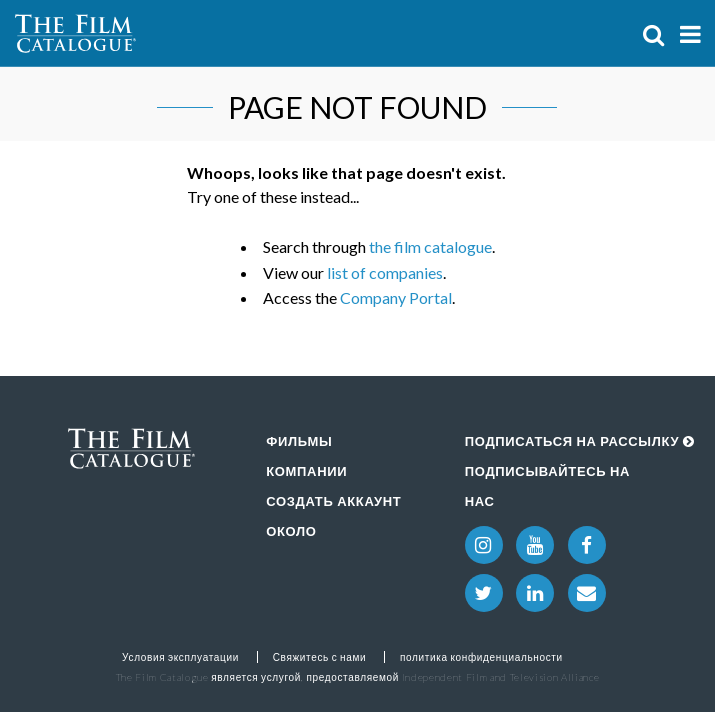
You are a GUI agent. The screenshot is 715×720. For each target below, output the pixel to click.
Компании (306, 471)
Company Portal (396, 297)
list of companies (385, 272)
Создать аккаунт (333, 501)
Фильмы (299, 441)
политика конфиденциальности (481, 657)
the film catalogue (430, 246)
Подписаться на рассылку (580, 441)
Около (291, 531)
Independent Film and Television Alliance (501, 677)
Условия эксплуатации (180, 657)
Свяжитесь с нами (320, 657)
